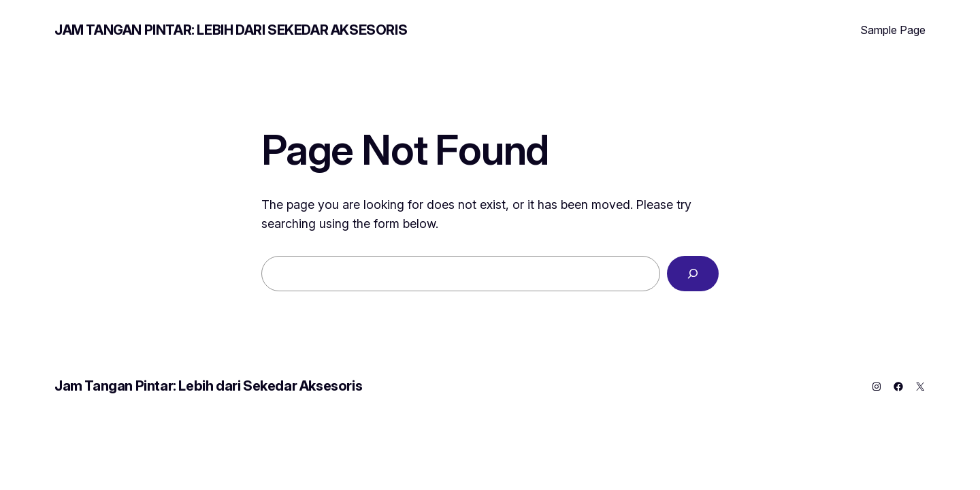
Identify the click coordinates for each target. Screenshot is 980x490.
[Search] (693, 274)
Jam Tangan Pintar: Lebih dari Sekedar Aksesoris (231, 30)
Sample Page (893, 30)
